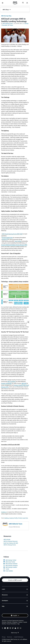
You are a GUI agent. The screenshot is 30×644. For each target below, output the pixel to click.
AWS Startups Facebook (10, 564)
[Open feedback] (28, 322)
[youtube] (15, 628)
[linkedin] (8, 628)
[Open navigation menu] (3, 3)
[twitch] (13, 628)
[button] (15, 10)
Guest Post (25, 518)
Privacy (4, 637)
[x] (3, 628)
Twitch (6, 569)
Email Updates (8, 571)
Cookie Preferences (18, 637)
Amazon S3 (5, 239)
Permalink (5, 25)
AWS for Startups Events (10, 545)
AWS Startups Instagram (11, 565)
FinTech (20, 518)
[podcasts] (18, 628)
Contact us (4, 512)
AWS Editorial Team (8, 23)
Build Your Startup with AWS (11, 543)
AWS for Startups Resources (11, 541)
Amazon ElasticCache (7, 238)
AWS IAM (24, 383)
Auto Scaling (18, 241)
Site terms (10, 637)
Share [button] (11, 25)
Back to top (15, 633)
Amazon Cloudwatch (6, 383)
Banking (7, 518)
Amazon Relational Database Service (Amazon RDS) (14, 245)
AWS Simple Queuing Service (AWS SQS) (12, 234)
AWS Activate (7, 539)
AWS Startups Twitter (10, 560)
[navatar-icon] (27, 3)
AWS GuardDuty (11, 381)
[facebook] (5, 628)
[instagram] (10, 628)
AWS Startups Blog (6, 16)
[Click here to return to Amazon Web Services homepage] (15, 3)
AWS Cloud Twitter (9, 562)
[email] (20, 628)
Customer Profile (13, 518)
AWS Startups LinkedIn (10, 567)
